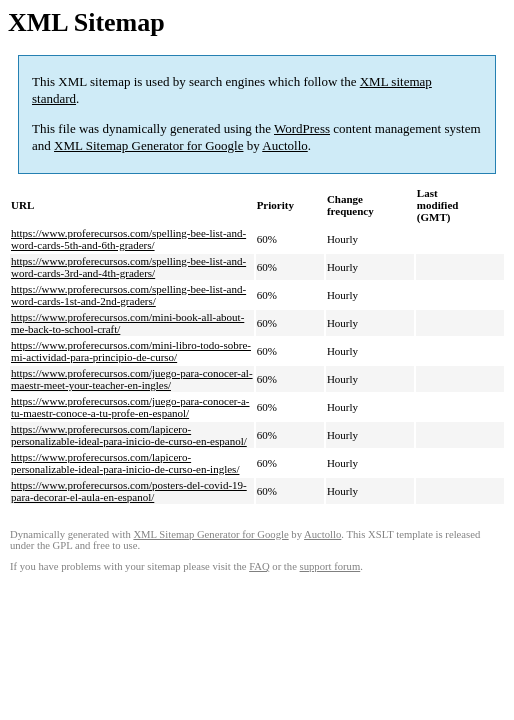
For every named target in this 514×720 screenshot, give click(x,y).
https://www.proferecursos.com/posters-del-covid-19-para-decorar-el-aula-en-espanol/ (129, 491)
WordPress (302, 128)
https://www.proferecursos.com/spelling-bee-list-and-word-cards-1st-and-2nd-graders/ (128, 295)
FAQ (259, 566)
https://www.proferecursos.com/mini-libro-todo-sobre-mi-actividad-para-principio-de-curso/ (131, 351)
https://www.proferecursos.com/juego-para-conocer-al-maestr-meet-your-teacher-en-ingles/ (132, 379)
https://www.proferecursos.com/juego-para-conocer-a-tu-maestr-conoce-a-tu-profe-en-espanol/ (130, 407)
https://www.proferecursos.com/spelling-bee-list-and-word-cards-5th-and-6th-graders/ (128, 239)
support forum (330, 566)
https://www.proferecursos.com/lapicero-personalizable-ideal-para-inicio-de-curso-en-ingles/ (125, 463)
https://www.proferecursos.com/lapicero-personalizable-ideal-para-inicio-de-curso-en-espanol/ (129, 435)
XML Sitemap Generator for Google (148, 145)
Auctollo (285, 145)
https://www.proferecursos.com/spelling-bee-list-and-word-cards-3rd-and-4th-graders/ (128, 267)
